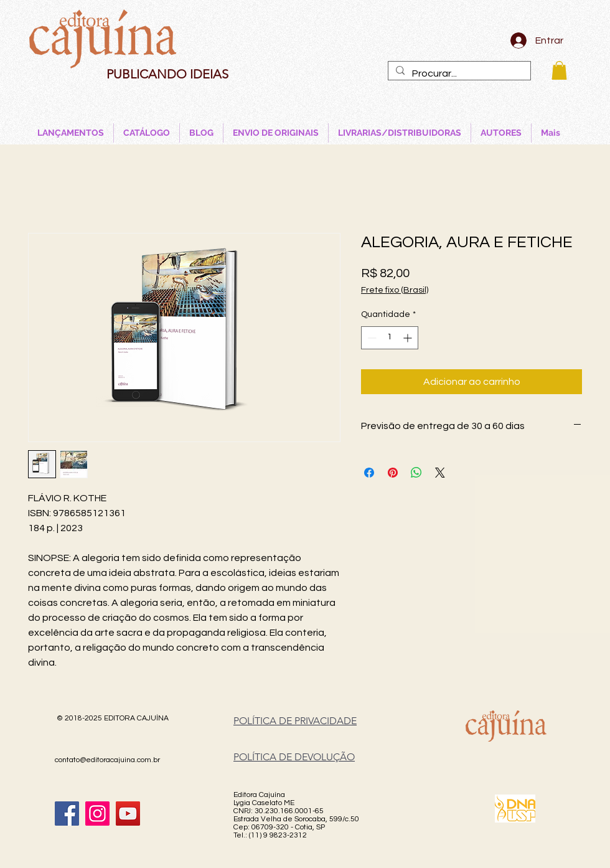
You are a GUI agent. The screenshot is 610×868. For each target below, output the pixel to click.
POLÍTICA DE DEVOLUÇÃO (294, 757)
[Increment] (409, 338)
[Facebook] (67, 814)
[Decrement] (371, 338)
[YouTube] (128, 814)
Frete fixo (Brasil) (395, 290)
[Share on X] (440, 473)
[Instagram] (97, 814)
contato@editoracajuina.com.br (107, 760)
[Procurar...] (458, 73)
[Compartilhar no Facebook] (369, 473)
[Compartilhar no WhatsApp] (416, 473)
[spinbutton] (390, 338)
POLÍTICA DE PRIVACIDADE (295, 721)
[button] (559, 70)
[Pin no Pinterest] (393, 473)
